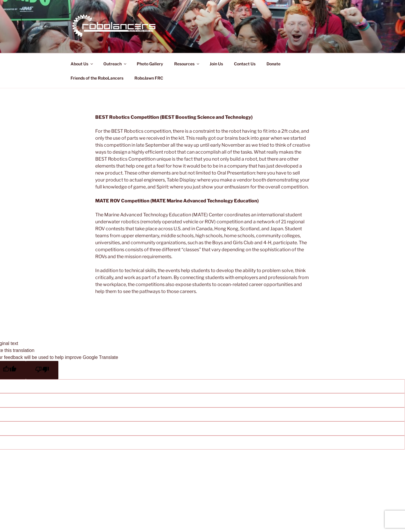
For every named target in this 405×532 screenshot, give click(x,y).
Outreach (115, 64)
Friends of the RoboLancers (97, 78)
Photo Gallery (150, 64)
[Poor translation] (42, 370)
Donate (273, 64)
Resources (187, 64)
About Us (82, 64)
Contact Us (245, 64)
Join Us (216, 64)
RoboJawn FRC (149, 78)
